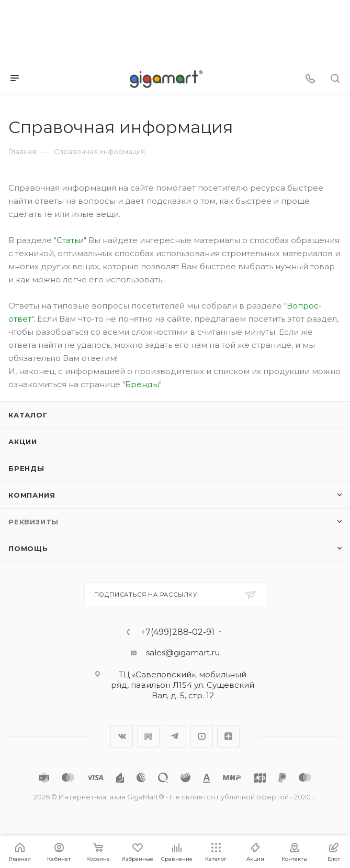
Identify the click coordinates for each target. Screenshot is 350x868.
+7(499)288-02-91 (178, 632)
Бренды (142, 384)
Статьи (70, 240)
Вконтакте (122, 736)
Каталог (28, 415)
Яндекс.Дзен (228, 736)
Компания (32, 495)
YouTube (202, 736)
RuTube (148, 736)
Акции (23, 442)
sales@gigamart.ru (183, 652)
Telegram (175, 736)
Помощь (28, 548)
